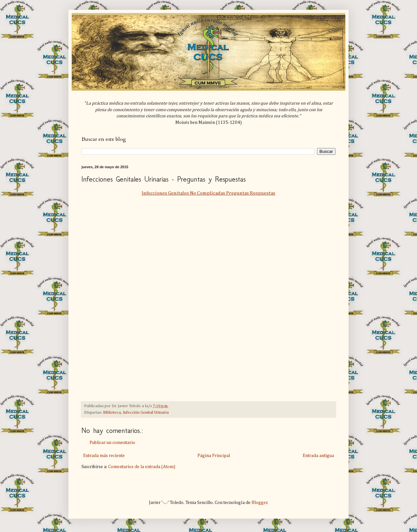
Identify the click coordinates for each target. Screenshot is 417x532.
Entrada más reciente (104, 456)
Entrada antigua (318, 456)
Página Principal (214, 456)
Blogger (259, 503)
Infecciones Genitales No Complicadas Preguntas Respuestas (208, 193)
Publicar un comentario (112, 443)
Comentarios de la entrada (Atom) (142, 467)
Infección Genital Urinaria (146, 413)
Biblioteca (112, 413)
